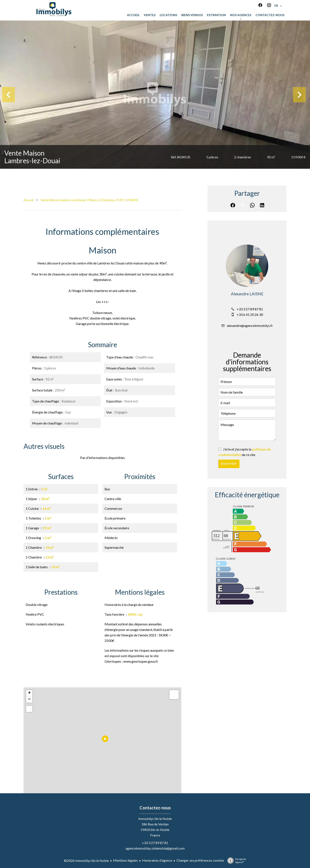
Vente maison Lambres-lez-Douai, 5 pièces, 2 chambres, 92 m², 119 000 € (89, 200)
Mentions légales (125, 860)
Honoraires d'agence (157, 860)
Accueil (28, 200)
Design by (236, 861)
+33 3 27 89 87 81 (250, 309)
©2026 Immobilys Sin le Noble (86, 860)
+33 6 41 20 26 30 (250, 314)
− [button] (29, 699)
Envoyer (229, 464)
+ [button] (29, 693)
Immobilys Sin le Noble (155, 819)
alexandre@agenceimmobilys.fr (250, 325)
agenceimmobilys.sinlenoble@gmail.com (155, 848)
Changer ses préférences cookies (200, 860)
